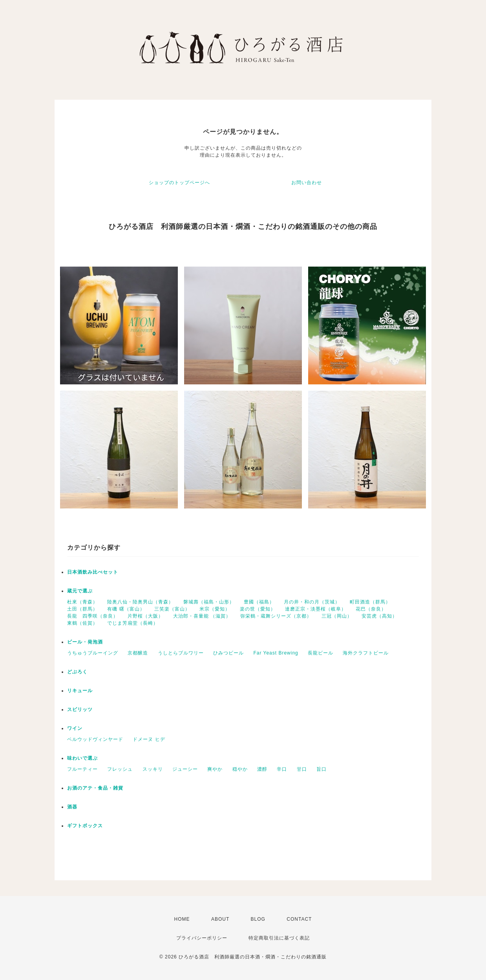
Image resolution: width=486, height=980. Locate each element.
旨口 (322, 769)
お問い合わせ (307, 183)
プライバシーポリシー (202, 938)
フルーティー (82, 769)
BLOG (258, 919)
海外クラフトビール (366, 653)
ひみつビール (228, 653)
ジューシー (185, 769)
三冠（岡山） (337, 616)
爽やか (215, 769)
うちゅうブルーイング (93, 653)
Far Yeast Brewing (276, 653)
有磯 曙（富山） (126, 609)
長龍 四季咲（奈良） (93, 616)
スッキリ (153, 769)
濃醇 (262, 769)
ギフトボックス (85, 826)
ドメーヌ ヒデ (149, 739)
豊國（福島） (259, 602)
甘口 (302, 769)
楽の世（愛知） (258, 609)
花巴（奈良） (371, 609)
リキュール (80, 691)
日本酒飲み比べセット (93, 572)
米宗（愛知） (215, 609)
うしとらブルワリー (181, 653)
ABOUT (220, 919)
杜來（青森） (82, 602)
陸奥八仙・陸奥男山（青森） (140, 602)
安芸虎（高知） (379, 616)
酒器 (72, 807)
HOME (182, 919)
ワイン (75, 728)
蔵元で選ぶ (80, 591)
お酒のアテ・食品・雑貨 (95, 788)
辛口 (282, 769)
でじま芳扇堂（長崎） (133, 623)
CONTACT (299, 919)
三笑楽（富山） (172, 609)
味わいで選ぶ (82, 758)
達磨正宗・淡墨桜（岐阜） (316, 609)
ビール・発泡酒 (85, 642)
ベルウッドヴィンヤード (95, 739)
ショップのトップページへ (179, 183)
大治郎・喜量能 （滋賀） (202, 616)
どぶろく (77, 672)
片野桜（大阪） (145, 616)
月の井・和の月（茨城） (312, 602)
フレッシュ (120, 769)
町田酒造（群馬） (370, 602)
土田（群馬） (82, 609)
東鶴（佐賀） (82, 623)
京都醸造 (138, 653)
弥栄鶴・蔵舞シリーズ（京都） (276, 616)
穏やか (240, 769)
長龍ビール (321, 653)
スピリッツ (80, 709)
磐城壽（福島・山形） (209, 602)
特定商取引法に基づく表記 (279, 938)
